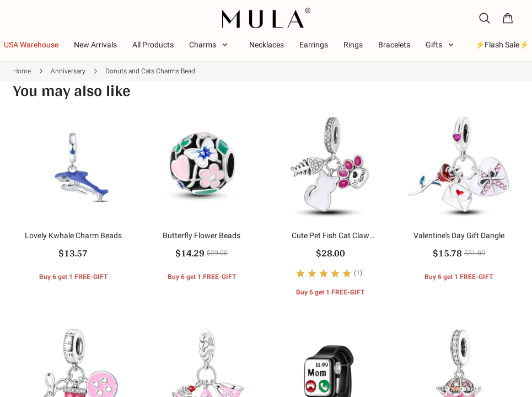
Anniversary (68, 71)
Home (22, 71)
